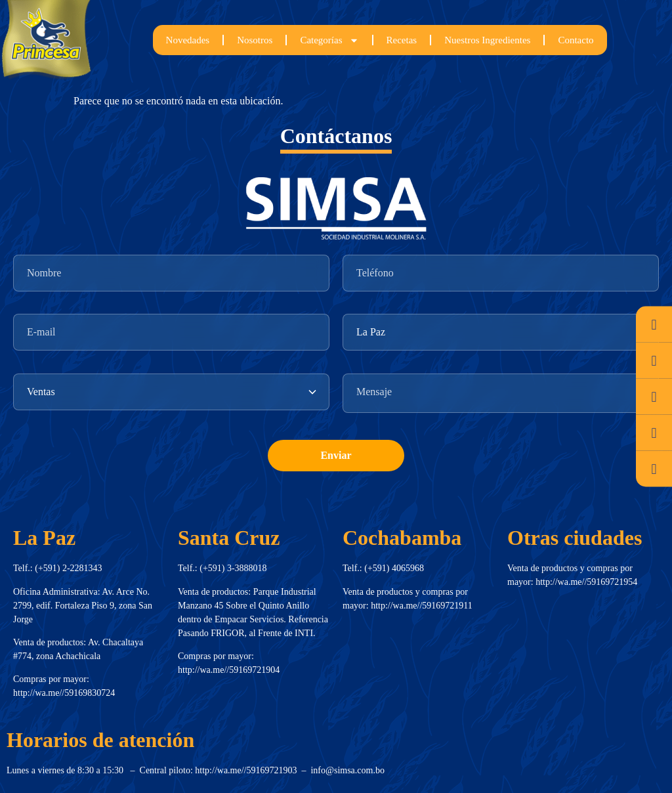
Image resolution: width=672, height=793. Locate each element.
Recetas (402, 40)
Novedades (188, 40)
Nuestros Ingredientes (487, 40)
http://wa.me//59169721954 (586, 582)
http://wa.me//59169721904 (229, 670)
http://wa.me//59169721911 (422, 606)
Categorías (329, 40)
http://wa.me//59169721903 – (253, 770)
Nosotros (255, 40)
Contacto (576, 40)
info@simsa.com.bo (347, 770)
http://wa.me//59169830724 (64, 693)
